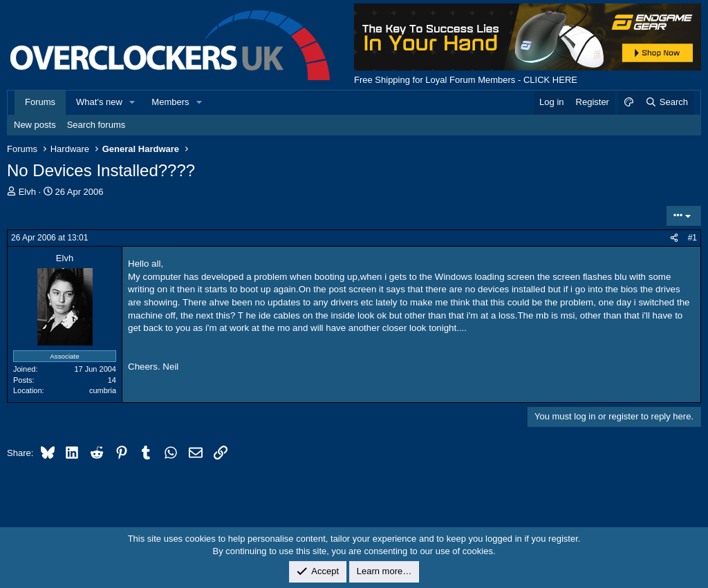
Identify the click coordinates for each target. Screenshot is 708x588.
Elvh (27, 192)
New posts (35, 125)
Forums (40, 102)
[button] (133, 102)
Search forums (96, 125)
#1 (692, 238)
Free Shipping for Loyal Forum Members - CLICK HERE (466, 80)
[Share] (674, 238)
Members (170, 102)
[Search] (666, 102)
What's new (99, 102)
